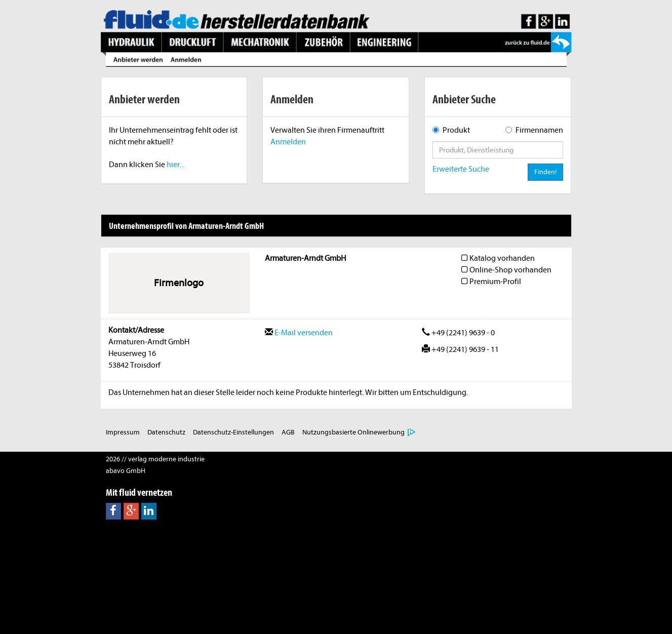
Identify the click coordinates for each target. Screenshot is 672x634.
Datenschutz (166, 432)
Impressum (123, 432)
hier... (175, 165)
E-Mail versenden (299, 333)
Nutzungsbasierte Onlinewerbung (353, 432)
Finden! (545, 172)
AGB (288, 432)
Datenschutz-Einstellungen (233, 432)
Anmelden (288, 142)
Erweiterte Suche (461, 169)
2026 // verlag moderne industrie (155, 459)
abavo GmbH (126, 471)
